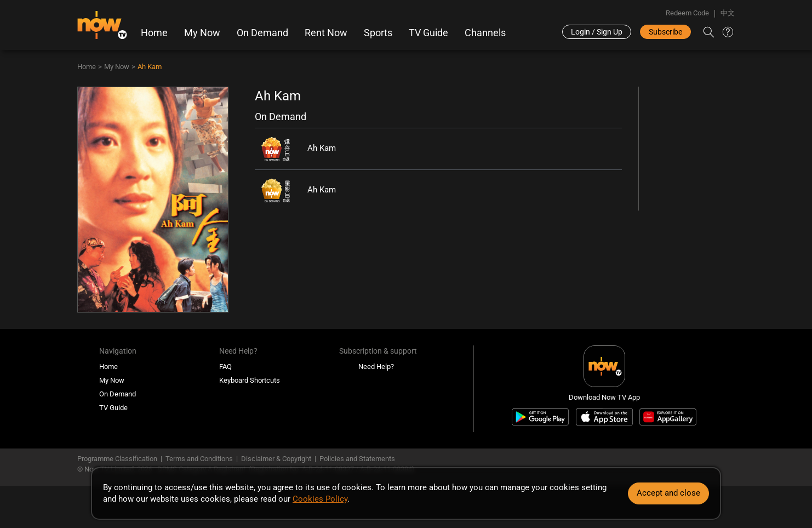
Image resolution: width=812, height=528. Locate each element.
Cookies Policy (320, 499)
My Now (202, 33)
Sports (378, 33)
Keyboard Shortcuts (250, 380)
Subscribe (665, 32)
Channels (485, 33)
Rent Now (326, 33)
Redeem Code (687, 13)
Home (154, 33)
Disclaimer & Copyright (276, 459)
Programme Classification (117, 459)
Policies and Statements (357, 459)
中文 (728, 13)
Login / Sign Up (597, 32)
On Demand (262, 33)
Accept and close (668, 493)
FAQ (225, 367)
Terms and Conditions (199, 459)
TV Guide (428, 33)
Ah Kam (150, 67)
